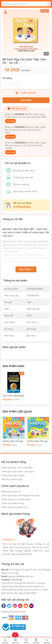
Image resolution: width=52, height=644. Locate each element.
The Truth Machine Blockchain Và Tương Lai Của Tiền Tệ (14, 396)
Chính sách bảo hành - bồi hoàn (18, 471)
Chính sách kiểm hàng (13, 503)
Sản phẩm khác (14, 366)
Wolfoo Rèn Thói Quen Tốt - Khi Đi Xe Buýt (14, 441)
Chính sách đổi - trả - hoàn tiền (17, 468)
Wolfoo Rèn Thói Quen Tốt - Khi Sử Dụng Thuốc (38, 441)
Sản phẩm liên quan (17, 411)
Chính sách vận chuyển (13, 475)
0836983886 (16, 580)
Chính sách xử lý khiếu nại (14, 507)
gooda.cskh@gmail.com (21, 576)
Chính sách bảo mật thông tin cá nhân (21, 495)
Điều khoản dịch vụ (11, 492)
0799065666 (22, 207)
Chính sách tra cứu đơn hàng (16, 499)
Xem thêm (26, 270)
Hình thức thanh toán (12, 479)
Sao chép (10, 121)
